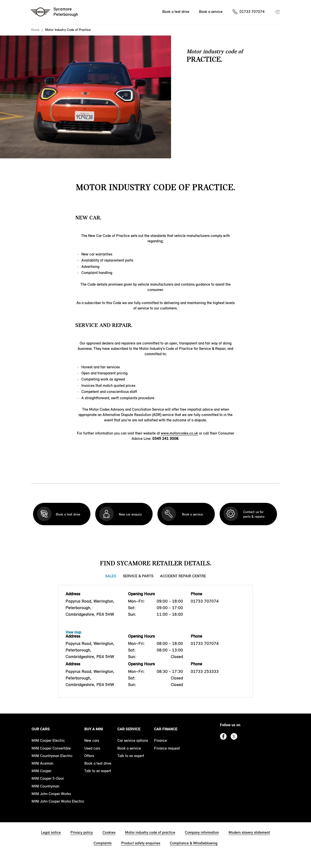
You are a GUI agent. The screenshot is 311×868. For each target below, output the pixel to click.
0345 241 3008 (165, 439)
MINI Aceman (42, 763)
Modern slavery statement (249, 832)
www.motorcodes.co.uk (179, 433)
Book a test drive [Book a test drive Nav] (176, 12)
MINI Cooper (42, 771)
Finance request (167, 748)
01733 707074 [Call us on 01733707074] (252, 12)
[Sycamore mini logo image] (55, 12)
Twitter (234, 736)
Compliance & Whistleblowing (194, 843)
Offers (89, 756)
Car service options (133, 740)
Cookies (109, 832)
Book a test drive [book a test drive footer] (98, 763)
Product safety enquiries (141, 843)
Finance (160, 740)
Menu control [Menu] (278, 12)
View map (73, 632)
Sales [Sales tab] (111, 576)
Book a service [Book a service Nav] (211, 12)
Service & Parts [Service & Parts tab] (138, 576)
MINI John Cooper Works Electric (58, 801)
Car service (129, 729)
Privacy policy (82, 832)
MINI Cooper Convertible (51, 748)
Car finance (166, 729)
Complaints (103, 843)
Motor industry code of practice (150, 832)
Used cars (92, 748)
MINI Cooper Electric (48, 740)
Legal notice (51, 832)
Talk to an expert (98, 771)
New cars (92, 740)
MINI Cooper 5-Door (48, 778)
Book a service (129, 748)
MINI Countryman (45, 786)
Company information (202, 832)
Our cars (41, 729)
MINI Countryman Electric (52, 756)
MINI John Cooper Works (51, 794)
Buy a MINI (94, 729)
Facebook (223, 736)
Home (35, 30)
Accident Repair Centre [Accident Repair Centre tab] (183, 576)
